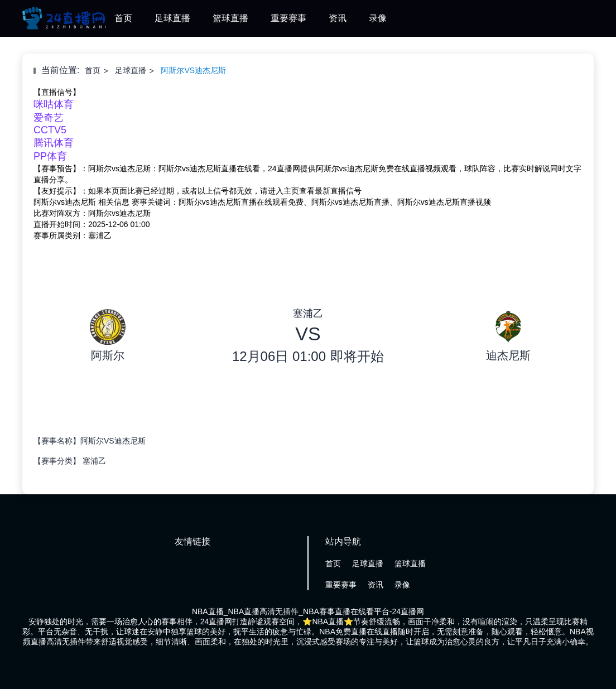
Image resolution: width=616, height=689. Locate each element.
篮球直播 (230, 18)
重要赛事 (288, 18)
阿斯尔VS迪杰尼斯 (193, 70)
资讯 (338, 18)
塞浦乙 (94, 461)
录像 (378, 18)
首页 (123, 18)
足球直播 (172, 18)
